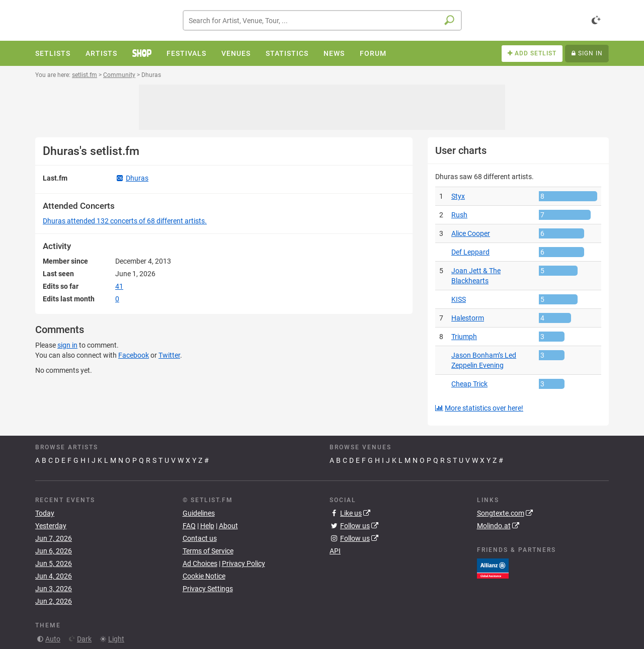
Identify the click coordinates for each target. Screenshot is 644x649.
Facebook (134, 355)
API (335, 551)
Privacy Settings (208, 589)
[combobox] (322, 20)
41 (119, 286)
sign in (67, 345)
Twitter (169, 355)
